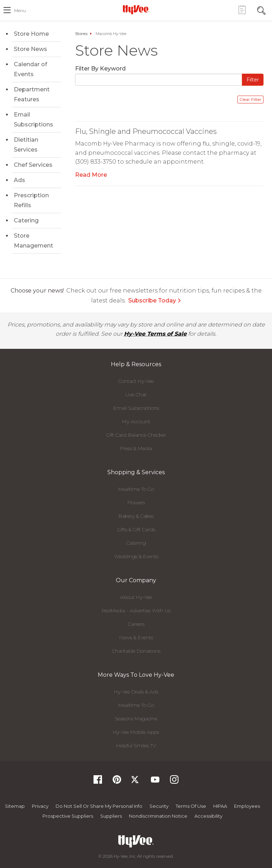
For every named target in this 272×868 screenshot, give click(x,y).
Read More (91, 175)
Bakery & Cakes (136, 516)
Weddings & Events (136, 556)
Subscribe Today (155, 300)
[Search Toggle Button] (261, 10)
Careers (136, 624)
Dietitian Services (26, 145)
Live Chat (136, 395)
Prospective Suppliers (68, 816)
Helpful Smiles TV (136, 745)
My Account (136, 421)
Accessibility (208, 816)
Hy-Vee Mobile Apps (136, 732)
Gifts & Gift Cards (136, 529)
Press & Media (136, 448)
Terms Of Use (191, 806)
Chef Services (33, 165)
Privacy (40, 806)
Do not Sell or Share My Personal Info (99, 806)
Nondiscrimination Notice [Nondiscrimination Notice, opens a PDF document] (158, 816)
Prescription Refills (31, 200)
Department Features (32, 94)
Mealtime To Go (136, 489)
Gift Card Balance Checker (136, 435)
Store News (30, 49)
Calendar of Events (30, 69)
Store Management (33, 241)
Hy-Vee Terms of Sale (155, 334)
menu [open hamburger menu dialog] (20, 10)
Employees (247, 806)
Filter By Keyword (100, 69)
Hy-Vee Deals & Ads (136, 692)
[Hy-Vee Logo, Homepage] (136, 10)
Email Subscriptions (33, 120)
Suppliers (111, 816)
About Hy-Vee (136, 597)
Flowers (136, 503)
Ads (19, 180)
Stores (81, 34)
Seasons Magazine (136, 719)
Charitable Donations (136, 651)
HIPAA (220, 806)
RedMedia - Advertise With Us (136, 611)
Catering (26, 220)
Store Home (31, 34)
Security (159, 806)
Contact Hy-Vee (136, 381)
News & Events (136, 637)
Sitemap (15, 806)
